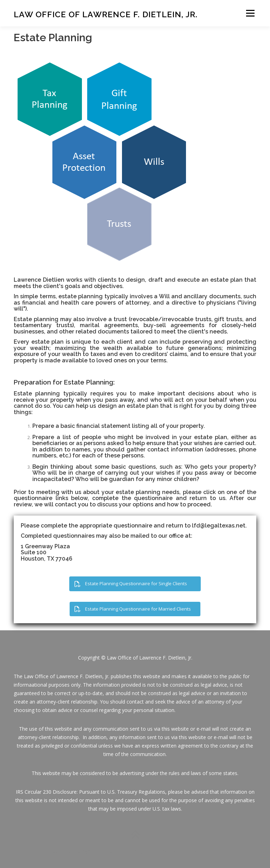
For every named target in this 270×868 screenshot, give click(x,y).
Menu (250, 13)
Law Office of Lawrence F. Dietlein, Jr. (106, 14)
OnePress (173, 852)
